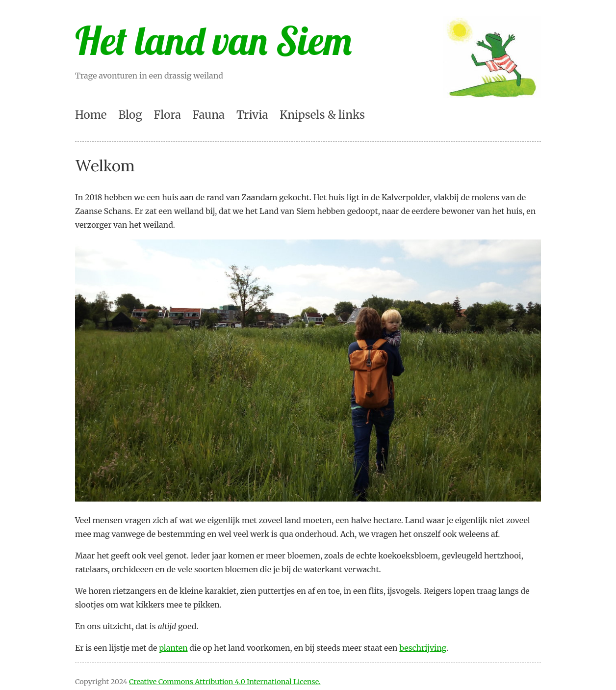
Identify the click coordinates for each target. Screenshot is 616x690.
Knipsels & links (322, 115)
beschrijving (423, 648)
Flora (167, 115)
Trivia (252, 115)
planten (173, 648)
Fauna (209, 115)
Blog (130, 115)
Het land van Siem (213, 40)
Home (91, 115)
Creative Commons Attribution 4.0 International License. (225, 682)
